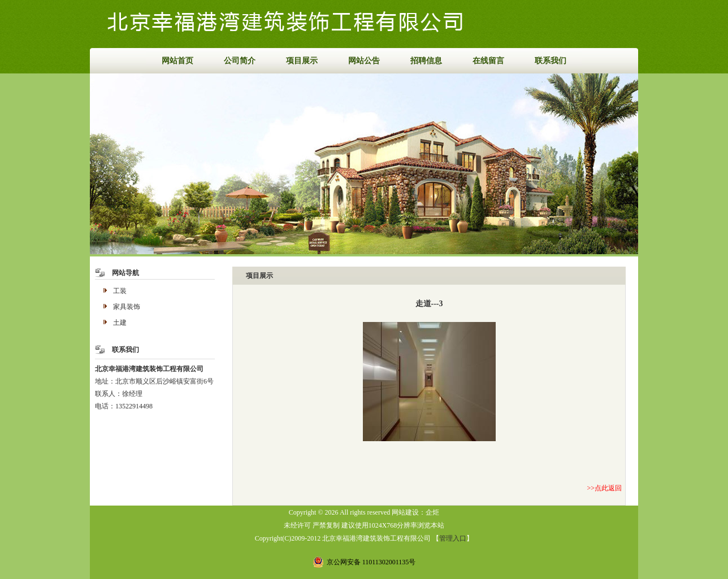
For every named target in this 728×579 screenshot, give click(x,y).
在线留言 (488, 61)
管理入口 (453, 538)
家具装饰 (127, 307)
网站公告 (364, 61)
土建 (120, 323)
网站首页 (177, 61)
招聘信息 (426, 61)
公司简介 (240, 61)
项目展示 (302, 61)
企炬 (432, 512)
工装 (120, 291)
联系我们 (551, 61)
